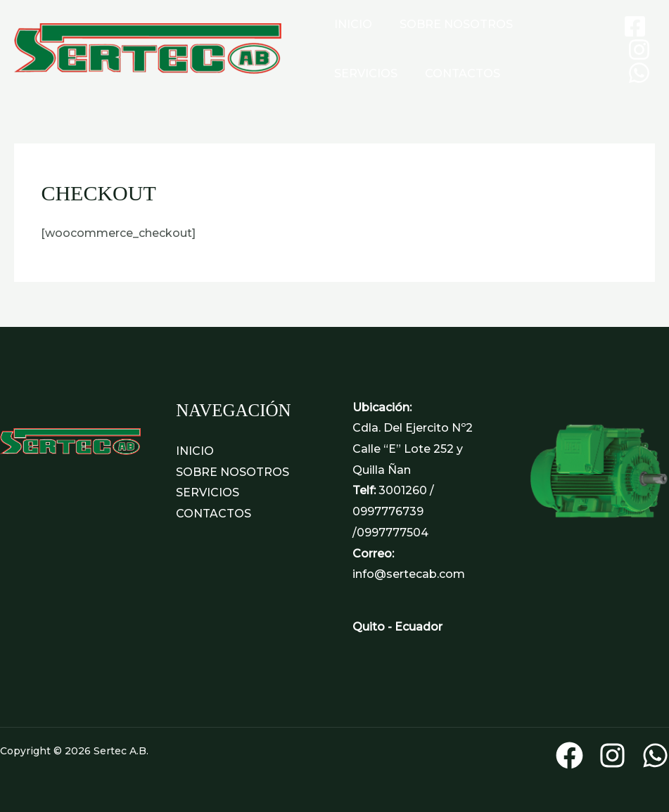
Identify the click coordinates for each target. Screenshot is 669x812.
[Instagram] (639, 50)
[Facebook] (635, 26)
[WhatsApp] (639, 73)
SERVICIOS (560, 24)
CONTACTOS (370, 73)
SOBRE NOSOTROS (449, 24)
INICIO (351, 24)
